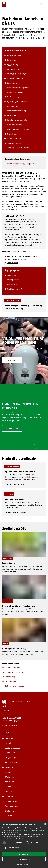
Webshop (8, 772)
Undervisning (8, 677)
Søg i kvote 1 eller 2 (13, 289)
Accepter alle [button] (24, 854)
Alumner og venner (12, 806)
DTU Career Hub (11, 787)
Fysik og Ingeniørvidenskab (16, 102)
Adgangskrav (10, 275)
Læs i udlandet (12, 263)
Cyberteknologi (11, 83)
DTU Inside (9, 796)
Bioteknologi (10, 60)
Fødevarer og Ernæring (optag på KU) (19, 164)
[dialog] (24, 845)
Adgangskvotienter (13, 280)
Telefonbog (9, 738)
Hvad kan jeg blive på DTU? (14, 484)
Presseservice (10, 753)
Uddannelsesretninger (12, 668)
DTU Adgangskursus (12, 801)
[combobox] (45, 824)
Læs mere (12, 360)
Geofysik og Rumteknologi (15, 111)
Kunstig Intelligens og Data (16, 120)
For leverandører (11, 763)
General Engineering (13, 106)
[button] (45, 4)
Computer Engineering (14, 78)
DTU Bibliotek (10, 811)
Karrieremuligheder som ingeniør (16, 512)
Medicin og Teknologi (13, 125)
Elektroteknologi (12, 97)
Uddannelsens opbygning (13, 672)
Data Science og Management (17, 88)
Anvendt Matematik (13, 55)
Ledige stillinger (11, 758)
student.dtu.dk (10, 792)
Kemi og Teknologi (12, 115)
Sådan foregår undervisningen (18, 260)
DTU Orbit (8, 816)
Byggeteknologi (11, 65)
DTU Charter (12, 429)
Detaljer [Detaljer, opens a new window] (22, 839)
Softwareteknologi (13, 138)
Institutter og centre (12, 748)
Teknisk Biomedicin (13, 143)
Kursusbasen (9, 782)
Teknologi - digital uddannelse (17, 148)
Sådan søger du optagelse (13, 686)
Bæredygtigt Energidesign (15, 74)
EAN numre (9, 767)
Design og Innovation (13, 92)
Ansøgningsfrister (12, 284)
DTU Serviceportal (11, 777)
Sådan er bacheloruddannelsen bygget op (22, 256)
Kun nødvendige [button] (24, 859)
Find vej (8, 743)
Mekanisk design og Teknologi (17, 129)
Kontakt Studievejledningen (14, 309)
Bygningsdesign (12, 69)
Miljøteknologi (11, 134)
